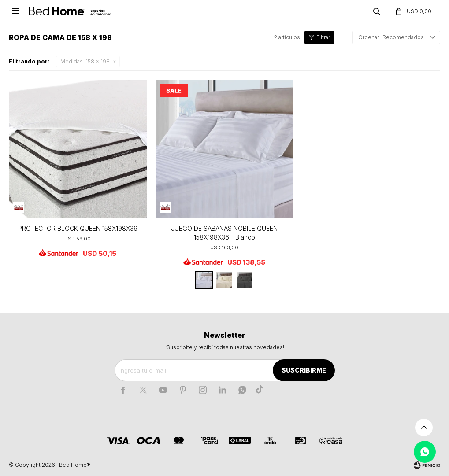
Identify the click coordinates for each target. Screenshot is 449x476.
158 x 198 (85, 61)
